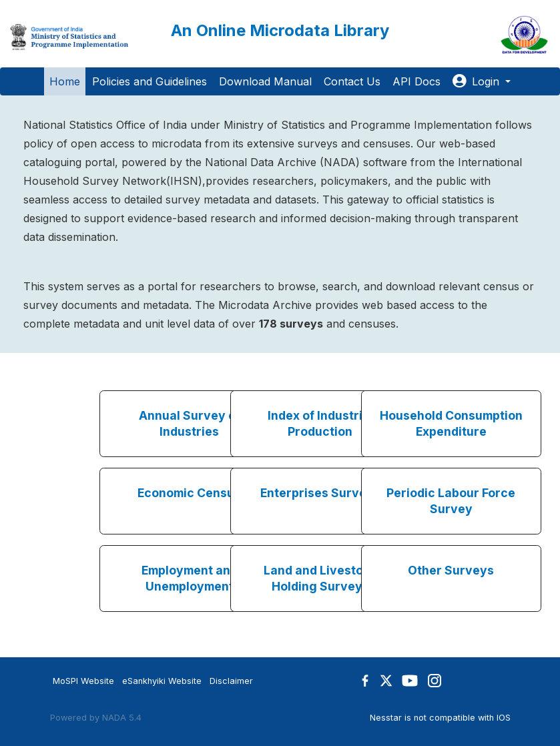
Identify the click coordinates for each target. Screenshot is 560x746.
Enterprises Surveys (320, 493)
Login (478, 81)
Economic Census (189, 493)
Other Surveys (451, 570)
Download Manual (265, 81)
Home (65, 81)
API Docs (416, 81)
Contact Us (352, 81)
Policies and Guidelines (150, 81)
